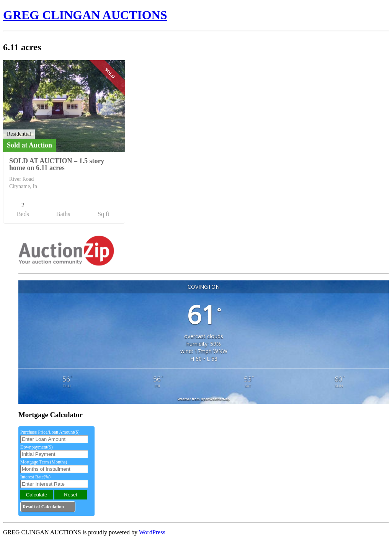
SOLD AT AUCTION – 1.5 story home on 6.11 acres (57, 165)
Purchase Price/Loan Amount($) (50, 432)
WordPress (152, 532)
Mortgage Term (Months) (44, 462)
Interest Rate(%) (35, 477)
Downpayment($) (37, 447)
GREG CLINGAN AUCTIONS (85, 15)
